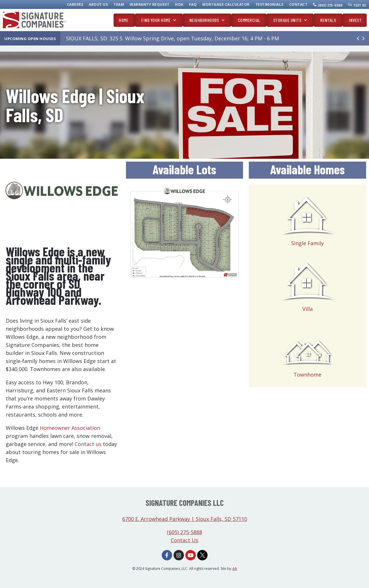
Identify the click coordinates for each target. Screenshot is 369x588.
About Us (98, 4)
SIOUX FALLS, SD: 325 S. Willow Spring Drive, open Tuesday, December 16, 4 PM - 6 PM (173, 38)
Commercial (249, 20)
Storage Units (290, 20)
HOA (179, 4)
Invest (355, 20)
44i (235, 569)
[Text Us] (350, 5)
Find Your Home (159, 20)
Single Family (307, 243)
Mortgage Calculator (226, 4)
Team (119, 4)
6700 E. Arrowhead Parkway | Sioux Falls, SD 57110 (185, 519)
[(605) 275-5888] (315, 5)
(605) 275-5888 (330, 5)
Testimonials (269, 4)
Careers (75, 4)
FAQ (193, 4)
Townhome (307, 375)
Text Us (360, 5)
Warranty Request (149, 4)
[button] (363, 38)
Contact (298, 4)
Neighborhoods (207, 20)
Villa (308, 309)
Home (124, 20)
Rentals (328, 20)
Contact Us (184, 540)
